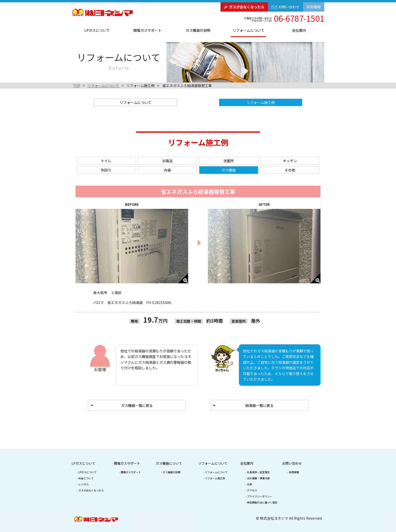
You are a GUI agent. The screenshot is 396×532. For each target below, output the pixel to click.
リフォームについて (249, 30)
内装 (167, 170)
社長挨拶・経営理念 (258, 472)
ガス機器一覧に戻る (137, 405)
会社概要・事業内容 (258, 478)
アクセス (252, 490)
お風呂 (167, 161)
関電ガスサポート (147, 30)
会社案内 (299, 30)
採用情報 (314, 7)
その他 (290, 170)
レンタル (84, 484)
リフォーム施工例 (215, 478)
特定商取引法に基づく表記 (262, 502)
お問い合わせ (289, 7)
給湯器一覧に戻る (259, 405)
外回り (106, 170)
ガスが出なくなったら (247, 7)
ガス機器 (229, 170)
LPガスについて (97, 30)
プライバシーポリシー (260, 496)
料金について (86, 478)
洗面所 (229, 161)
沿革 (250, 484)
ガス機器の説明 (198, 30)
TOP (77, 86)
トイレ (106, 161)
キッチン (290, 161)
